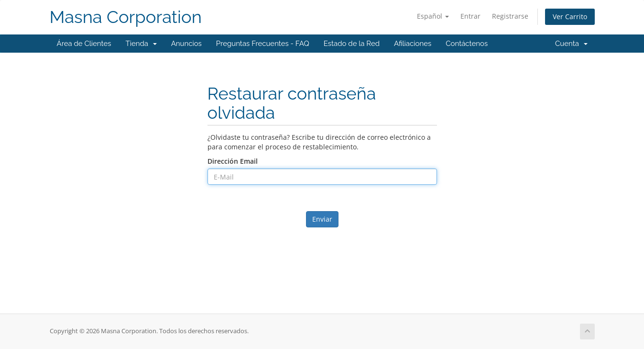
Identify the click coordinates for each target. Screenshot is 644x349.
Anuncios (186, 44)
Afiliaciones (413, 44)
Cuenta (571, 44)
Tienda (141, 44)
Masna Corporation (126, 17)
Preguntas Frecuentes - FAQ (263, 44)
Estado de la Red (352, 44)
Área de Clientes (84, 44)
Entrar (470, 16)
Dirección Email (233, 161)
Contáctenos (467, 44)
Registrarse (510, 16)
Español (433, 16)
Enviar (322, 219)
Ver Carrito (570, 17)
